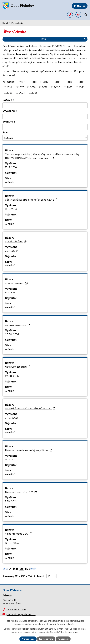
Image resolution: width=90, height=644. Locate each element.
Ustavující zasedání (18, 367)
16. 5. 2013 (11, 209)
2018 (33, 87)
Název (7, 100)
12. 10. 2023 (12, 543)
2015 (81, 82)
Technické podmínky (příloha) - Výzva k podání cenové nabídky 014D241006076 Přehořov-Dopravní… (42, 156)
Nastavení (63, 639)
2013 (57, 82)
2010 (22, 82)
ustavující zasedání (18, 325)
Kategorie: (9, 82)
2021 (69, 87)
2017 (21, 87)
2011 (34, 82)
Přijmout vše (28, 639)
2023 (9, 92)
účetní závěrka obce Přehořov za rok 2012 (32, 200)
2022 (81, 87)
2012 (46, 82)
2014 (69, 82)
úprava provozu (16, 283)
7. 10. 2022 (11, 418)
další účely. (71, 624)
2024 (22, 92)
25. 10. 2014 (12, 334)
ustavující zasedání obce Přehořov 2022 (30, 408)
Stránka (14, 569)
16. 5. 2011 (11, 459)
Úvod (5, 23)
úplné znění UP (16, 241)
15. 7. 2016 (11, 167)
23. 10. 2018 (12, 376)
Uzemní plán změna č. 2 (21, 492)
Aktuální (10, 182)
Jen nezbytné (46, 639)
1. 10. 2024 (11, 501)
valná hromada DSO (19, 534)
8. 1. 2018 (10, 292)
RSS (64, 39)
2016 (9, 87)
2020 (57, 87)
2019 (45, 87)
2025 (34, 92)
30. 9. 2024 (12, 251)
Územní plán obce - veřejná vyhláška (29, 450)
